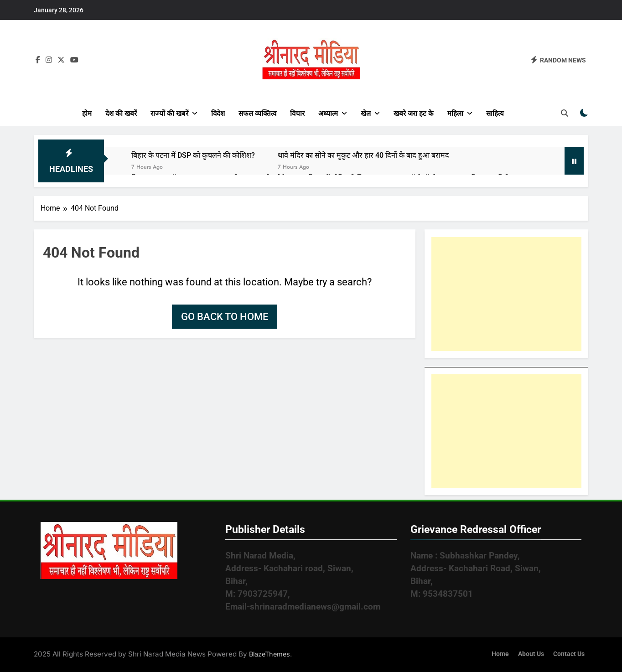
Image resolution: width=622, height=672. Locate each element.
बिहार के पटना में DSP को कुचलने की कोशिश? (193, 155)
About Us (531, 654)
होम (87, 114)
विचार (297, 114)
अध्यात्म (328, 114)
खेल (366, 114)
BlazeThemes (270, 654)
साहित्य (495, 114)
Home (500, 654)
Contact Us (569, 654)
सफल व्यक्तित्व (257, 114)
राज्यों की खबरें (169, 114)
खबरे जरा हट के (414, 114)
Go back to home (225, 317)
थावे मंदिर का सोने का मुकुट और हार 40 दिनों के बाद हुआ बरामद (363, 155)
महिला (455, 114)
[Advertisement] (506, 294)
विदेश (218, 114)
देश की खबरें (121, 114)
